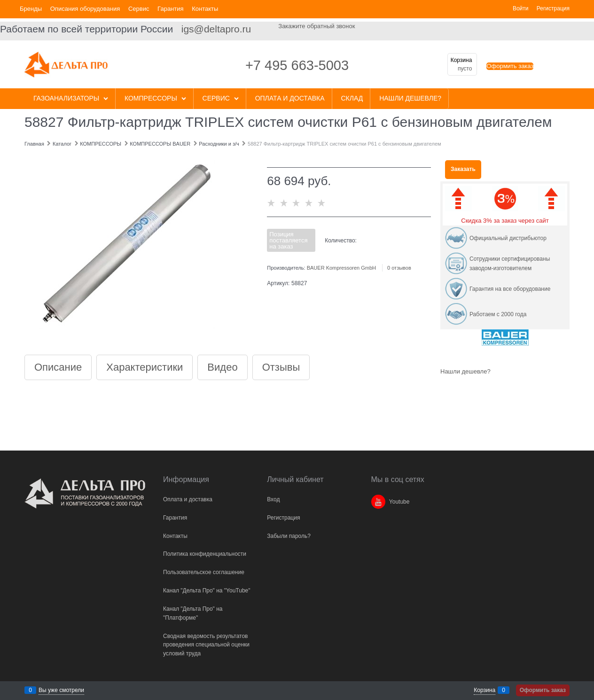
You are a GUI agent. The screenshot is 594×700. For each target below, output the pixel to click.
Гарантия (170, 9)
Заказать (463, 169)
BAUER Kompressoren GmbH (341, 268)
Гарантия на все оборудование (510, 289)
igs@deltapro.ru (216, 29)
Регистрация (553, 8)
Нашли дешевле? (465, 371)
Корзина (485, 690)
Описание (58, 367)
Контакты (205, 9)
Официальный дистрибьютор (508, 238)
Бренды (31, 9)
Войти (521, 8)
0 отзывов (399, 268)
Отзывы (281, 367)
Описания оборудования (85, 9)
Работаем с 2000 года (498, 314)
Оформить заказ (510, 66)
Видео (222, 367)
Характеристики (145, 367)
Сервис (139, 9)
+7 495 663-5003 (297, 65)
